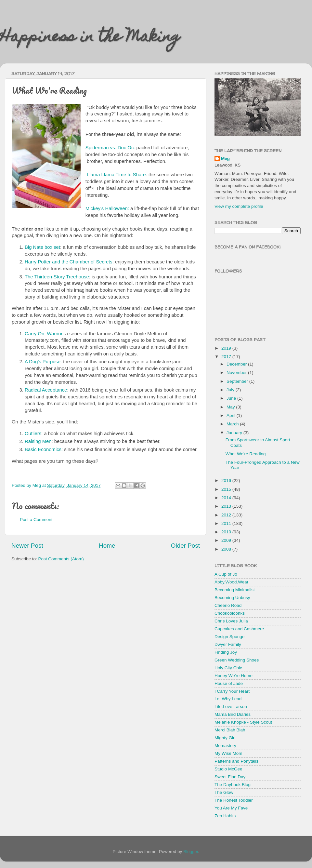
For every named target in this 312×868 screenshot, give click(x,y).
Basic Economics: (44, 449)
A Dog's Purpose (43, 362)
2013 (227, 506)
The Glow (224, 792)
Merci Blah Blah (230, 730)
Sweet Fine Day (230, 777)
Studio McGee (228, 769)
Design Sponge (229, 637)
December (237, 364)
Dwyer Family (228, 644)
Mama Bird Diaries (233, 714)
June (232, 398)
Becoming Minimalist (235, 590)
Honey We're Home (234, 676)
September (238, 381)
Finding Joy (226, 652)
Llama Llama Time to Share (116, 175)
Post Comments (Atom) (61, 559)
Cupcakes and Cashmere (239, 629)
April (232, 415)
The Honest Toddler (234, 800)
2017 (227, 357)
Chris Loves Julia (231, 621)
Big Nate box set (42, 247)
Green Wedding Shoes (237, 660)
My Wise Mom (228, 753)
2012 (227, 515)
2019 (227, 348)
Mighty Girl (225, 738)
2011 (227, 523)
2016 (227, 481)
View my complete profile (239, 206)
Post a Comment (36, 520)
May (231, 407)
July (231, 390)
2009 (227, 540)
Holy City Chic (228, 668)
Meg (225, 159)
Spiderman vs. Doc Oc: (110, 148)
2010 (227, 532)
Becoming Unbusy (232, 598)
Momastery (225, 746)
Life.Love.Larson (231, 707)
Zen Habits (225, 816)
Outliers (33, 434)
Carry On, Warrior (44, 334)
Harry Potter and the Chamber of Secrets (69, 262)
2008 (227, 549)
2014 (227, 498)
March (233, 424)
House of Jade (229, 683)
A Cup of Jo (226, 574)
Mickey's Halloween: (107, 208)
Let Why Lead (228, 699)
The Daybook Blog (233, 785)
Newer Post (27, 546)
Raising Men (38, 441)
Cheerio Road (228, 605)
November (237, 373)
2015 (227, 489)
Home (107, 546)
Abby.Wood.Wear (231, 582)
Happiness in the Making (90, 38)
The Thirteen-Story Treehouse (57, 277)
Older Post (185, 546)
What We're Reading (246, 454)
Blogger (191, 852)
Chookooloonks (230, 613)
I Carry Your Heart (232, 691)
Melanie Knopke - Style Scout (243, 722)
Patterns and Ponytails (236, 761)
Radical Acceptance (46, 390)
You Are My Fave (231, 808)
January (235, 433)
